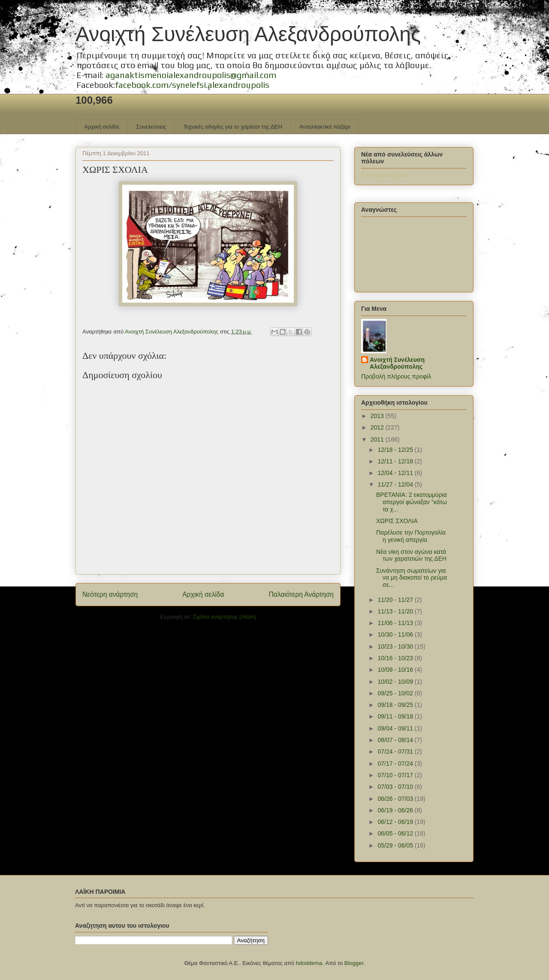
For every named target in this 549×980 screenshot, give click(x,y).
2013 (378, 416)
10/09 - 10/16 (396, 670)
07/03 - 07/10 (396, 787)
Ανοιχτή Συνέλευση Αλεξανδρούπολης (248, 34)
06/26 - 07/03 (396, 799)
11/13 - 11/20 (396, 611)
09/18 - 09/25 (396, 705)
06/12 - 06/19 (396, 822)
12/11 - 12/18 (396, 461)
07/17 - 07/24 (396, 764)
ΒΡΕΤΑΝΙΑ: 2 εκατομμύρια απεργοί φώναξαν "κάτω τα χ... (412, 502)
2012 (378, 427)
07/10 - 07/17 (396, 775)
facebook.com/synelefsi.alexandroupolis (192, 85)
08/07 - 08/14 (396, 740)
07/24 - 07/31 (396, 752)
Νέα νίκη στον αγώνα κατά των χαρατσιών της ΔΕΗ (411, 555)
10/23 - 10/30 (396, 646)
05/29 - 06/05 (396, 845)
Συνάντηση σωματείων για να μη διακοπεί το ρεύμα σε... (412, 578)
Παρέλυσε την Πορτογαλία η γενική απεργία (411, 536)
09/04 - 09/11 (396, 728)
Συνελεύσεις (151, 127)
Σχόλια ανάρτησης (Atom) (225, 617)
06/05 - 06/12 (396, 833)
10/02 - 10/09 (396, 682)
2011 (378, 439)
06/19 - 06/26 (396, 810)
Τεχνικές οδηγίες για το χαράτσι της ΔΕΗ (232, 127)
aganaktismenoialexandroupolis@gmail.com (191, 75)
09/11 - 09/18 (396, 716)
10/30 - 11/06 (396, 634)
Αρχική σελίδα (102, 127)
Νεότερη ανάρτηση (110, 594)
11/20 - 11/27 (396, 600)
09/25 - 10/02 (396, 693)
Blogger (354, 963)
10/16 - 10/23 (396, 658)
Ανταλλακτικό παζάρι (325, 127)
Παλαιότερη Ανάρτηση (301, 594)
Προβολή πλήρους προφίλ (396, 376)
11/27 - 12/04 (396, 484)
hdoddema (309, 963)
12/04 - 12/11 (396, 473)
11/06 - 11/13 (396, 623)
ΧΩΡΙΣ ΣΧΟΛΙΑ (397, 521)
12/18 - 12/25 (396, 450)
